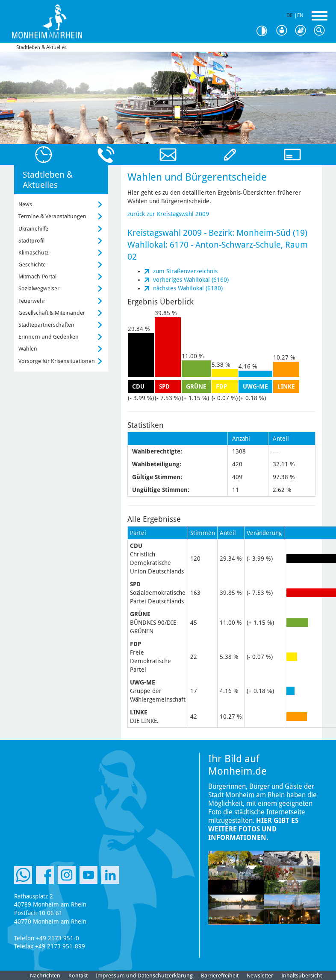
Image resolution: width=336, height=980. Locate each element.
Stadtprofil (31, 241)
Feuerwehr (32, 301)
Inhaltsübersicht (302, 976)
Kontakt (78, 976)
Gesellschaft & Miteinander (52, 313)
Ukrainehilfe (33, 229)
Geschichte (32, 265)
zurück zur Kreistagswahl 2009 (168, 214)
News (25, 204)
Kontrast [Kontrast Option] (265, 31)
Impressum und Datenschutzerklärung (144, 976)
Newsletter (260, 976)
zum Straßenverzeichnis (185, 271)
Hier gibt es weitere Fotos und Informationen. (253, 829)
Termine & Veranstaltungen (52, 216)
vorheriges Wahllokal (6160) (191, 280)
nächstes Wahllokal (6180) (188, 288)
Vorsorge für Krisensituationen (57, 361)
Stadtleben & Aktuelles (41, 47)
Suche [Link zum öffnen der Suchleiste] (321, 31)
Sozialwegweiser (39, 288)
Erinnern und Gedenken (49, 337)
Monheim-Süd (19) (272, 233)
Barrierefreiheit (220, 976)
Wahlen (28, 349)
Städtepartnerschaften (46, 325)
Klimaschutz (34, 253)
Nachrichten (45, 976)
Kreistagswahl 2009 (165, 233)
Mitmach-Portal (37, 276)
